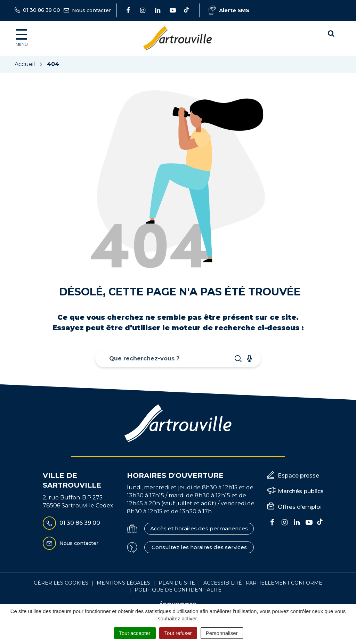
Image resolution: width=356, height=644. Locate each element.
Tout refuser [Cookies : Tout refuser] (178, 633)
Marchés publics (301, 491)
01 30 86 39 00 (71, 523)
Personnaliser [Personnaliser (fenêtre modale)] (222, 633)
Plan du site (177, 583)
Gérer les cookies (61, 583)
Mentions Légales (123, 583)
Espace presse (298, 476)
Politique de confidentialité (178, 590)
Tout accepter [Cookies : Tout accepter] (135, 633)
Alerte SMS (229, 10)
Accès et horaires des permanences (199, 528)
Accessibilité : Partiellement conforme (263, 583)
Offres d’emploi (300, 507)
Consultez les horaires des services (199, 547)
